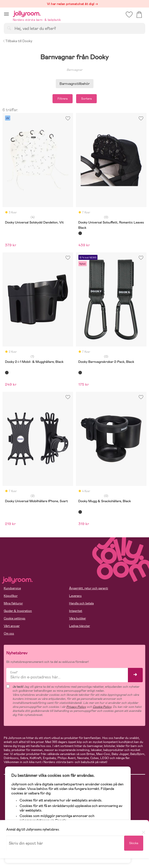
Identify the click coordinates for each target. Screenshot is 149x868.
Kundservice (12, 588)
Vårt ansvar (12, 626)
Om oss (9, 633)
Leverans (75, 596)
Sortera (86, 99)
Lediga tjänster (80, 626)
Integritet (76, 611)
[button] (6, 14)
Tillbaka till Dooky (17, 41)
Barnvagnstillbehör (75, 84)
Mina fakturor (13, 603)
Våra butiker (78, 618)
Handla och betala (81, 603)
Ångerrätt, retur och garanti (89, 588)
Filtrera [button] (63, 99)
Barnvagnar (74, 70)
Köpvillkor (11, 596)
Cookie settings (15, 618)
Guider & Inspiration (18, 611)
